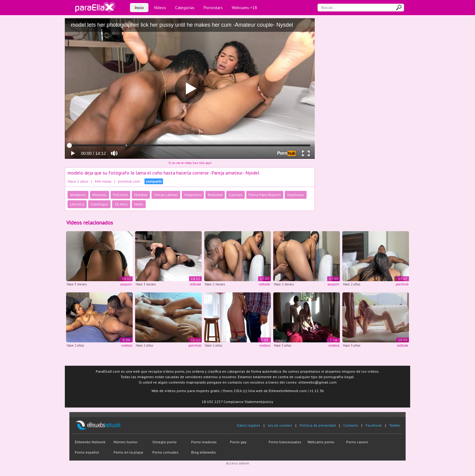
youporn (126, 284)
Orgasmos (193, 195)
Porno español (87, 452)
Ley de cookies (280, 425)
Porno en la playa (128, 452)
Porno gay (238, 442)
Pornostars (213, 8)
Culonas (236, 195)
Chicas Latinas (166, 195)
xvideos (127, 345)
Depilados (296, 195)
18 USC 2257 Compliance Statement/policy (237, 402)
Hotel (139, 204)
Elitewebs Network (90, 442)
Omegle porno (164, 442)
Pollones (120, 195)
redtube (195, 284)
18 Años (121, 204)
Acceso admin (238, 463)
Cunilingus (99, 204)
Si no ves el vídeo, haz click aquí (190, 163)
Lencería (77, 204)
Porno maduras (204, 442)
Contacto (351, 425)
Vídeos (160, 8)
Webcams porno (321, 442)
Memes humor (126, 442)
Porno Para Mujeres (265, 195)
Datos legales (249, 425)
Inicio (139, 8)
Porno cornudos (165, 452)
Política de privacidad (318, 425)
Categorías (185, 8)
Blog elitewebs (204, 452)
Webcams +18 (244, 8)
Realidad (215, 195)
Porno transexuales (285, 442)
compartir (154, 181)
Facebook (374, 425)
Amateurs (78, 195)
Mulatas (141, 195)
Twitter (395, 425)
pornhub (402, 284)
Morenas (100, 195)
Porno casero (357, 442)
